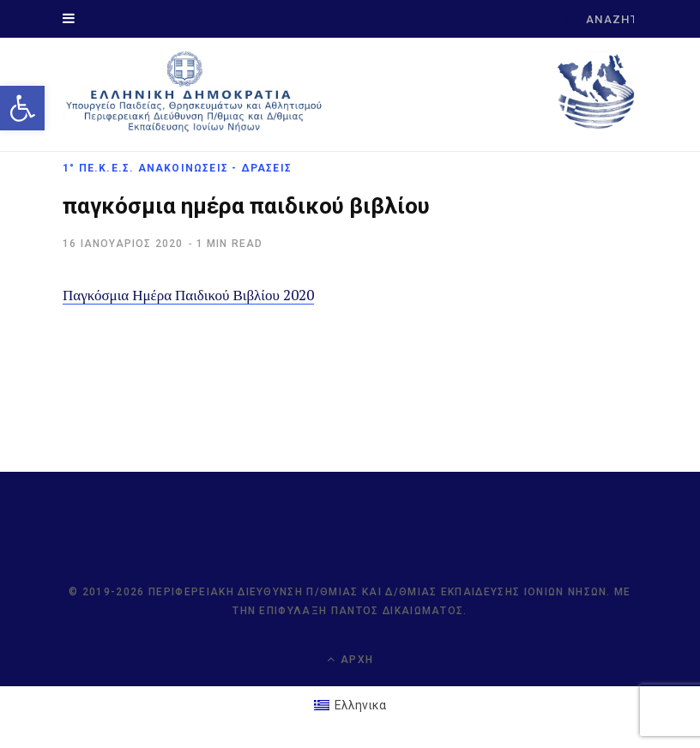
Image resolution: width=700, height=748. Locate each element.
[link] (22, 108)
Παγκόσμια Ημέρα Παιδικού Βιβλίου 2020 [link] (188, 295)
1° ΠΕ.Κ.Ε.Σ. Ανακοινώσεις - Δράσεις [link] (177, 168)
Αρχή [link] (350, 659)
